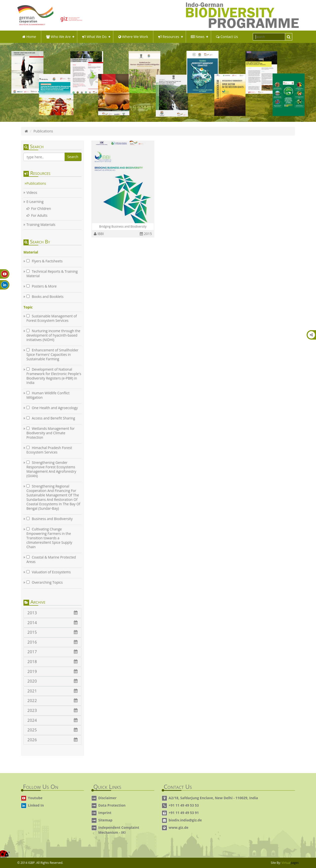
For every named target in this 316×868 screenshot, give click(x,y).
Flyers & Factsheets (44, 261)
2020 (52, 681)
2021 (52, 691)
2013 (52, 613)
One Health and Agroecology (52, 408)
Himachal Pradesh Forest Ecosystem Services (49, 450)
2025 (52, 730)
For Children (41, 209)
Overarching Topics (45, 582)
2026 (52, 740)
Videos (32, 193)
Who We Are (58, 37)
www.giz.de (178, 827)
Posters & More (41, 286)
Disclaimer (107, 798)
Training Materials (41, 225)
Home (29, 37)
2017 (52, 652)
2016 (52, 642)
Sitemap (105, 820)
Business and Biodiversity (49, 519)
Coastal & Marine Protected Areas (51, 560)
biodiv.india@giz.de (185, 820)
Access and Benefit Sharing (51, 418)
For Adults (39, 216)
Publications (36, 183)
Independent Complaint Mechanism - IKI (119, 830)
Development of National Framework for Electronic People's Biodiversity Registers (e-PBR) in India (54, 376)
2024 (52, 720)
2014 (52, 623)
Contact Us (227, 37)
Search (73, 157)
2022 (52, 701)
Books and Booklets (45, 297)
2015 (52, 632)
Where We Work (133, 37)
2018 (52, 662)
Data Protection (112, 805)
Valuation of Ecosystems (49, 572)
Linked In (36, 805)
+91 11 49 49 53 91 (184, 813)
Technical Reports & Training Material (52, 274)
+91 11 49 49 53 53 (184, 805)
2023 (52, 710)
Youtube (35, 798)
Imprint (105, 813)
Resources (169, 37)
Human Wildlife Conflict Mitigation (48, 395)
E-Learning (35, 202)
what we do (94, 37)
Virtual (290, 863)
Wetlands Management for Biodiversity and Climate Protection (50, 433)
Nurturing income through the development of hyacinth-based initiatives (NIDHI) (53, 335)
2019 (52, 671)
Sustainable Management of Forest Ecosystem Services (52, 318)
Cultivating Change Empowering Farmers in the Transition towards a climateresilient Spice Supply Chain (49, 538)
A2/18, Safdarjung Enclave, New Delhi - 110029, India (213, 798)
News (198, 37)
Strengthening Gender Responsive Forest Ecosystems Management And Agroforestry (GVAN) (51, 469)
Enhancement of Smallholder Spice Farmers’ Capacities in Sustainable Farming (52, 355)
